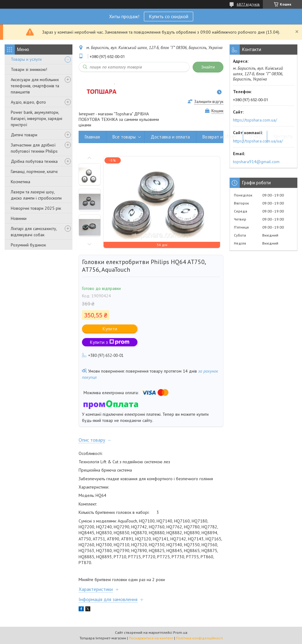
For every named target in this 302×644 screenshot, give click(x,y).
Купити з (110, 342)
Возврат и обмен (220, 137)
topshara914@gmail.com (256, 162)
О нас (255, 137)
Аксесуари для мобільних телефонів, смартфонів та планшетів (35, 86)
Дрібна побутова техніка (34, 161)
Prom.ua (180, 632)
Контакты (283, 137)
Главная (92, 137)
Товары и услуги (26, 59)
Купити (110, 329)
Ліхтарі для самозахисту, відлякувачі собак (34, 232)
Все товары (124, 137)
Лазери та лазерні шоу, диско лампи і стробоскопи (36, 195)
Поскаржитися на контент (151, 638)
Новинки (19, 218)
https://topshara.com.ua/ (255, 120)
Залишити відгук (209, 102)
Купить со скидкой (169, 16)
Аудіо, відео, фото (28, 102)
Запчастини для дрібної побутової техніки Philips (34, 148)
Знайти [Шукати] (208, 67)
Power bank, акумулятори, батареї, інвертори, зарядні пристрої (37, 118)
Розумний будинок (28, 245)
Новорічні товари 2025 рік (36, 208)
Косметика (20, 182)
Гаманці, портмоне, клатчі (34, 171)
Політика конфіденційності (199, 638)
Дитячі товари (24, 135)
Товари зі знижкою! (29, 69)
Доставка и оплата (170, 137)
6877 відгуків (248, 4)
